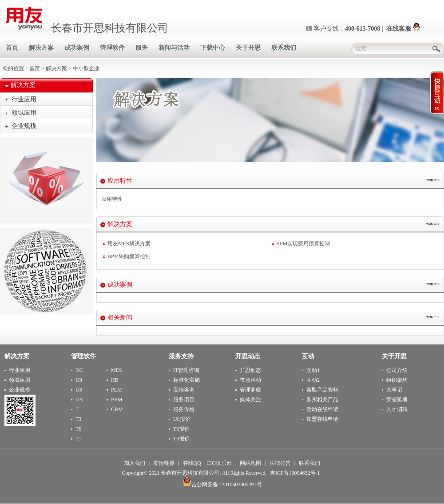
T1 (78, 439)
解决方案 (56, 68)
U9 (79, 380)
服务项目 (184, 400)
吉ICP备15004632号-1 (295, 473)
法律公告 (280, 463)
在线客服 (403, 29)
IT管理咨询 (186, 370)
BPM (117, 400)
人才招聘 (397, 409)
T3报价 (181, 439)
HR (115, 380)
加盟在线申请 (322, 419)
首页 (35, 68)
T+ (79, 409)
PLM (117, 390)
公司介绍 (397, 370)
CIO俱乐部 (219, 463)
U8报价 (182, 419)
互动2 (313, 380)
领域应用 (24, 113)
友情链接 (164, 463)
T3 (78, 419)
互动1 (313, 370)
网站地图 (250, 463)
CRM (117, 409)
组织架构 (397, 380)
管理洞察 (250, 390)
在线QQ (192, 463)
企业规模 (24, 126)
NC (79, 370)
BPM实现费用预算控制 (303, 244)
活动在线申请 (322, 409)
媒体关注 (250, 400)
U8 (79, 390)
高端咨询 (184, 390)
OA (79, 400)
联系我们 (309, 463)
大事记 (394, 390)
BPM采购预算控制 (129, 256)
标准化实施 (186, 380)
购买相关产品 (322, 400)
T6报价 (181, 429)
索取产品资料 (322, 390)
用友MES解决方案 (129, 244)
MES (117, 370)
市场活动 (250, 380)
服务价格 (184, 409)
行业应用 (24, 99)
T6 (78, 429)
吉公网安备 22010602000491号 (222, 484)
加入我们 (135, 463)
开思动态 (250, 370)
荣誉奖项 (397, 400)
